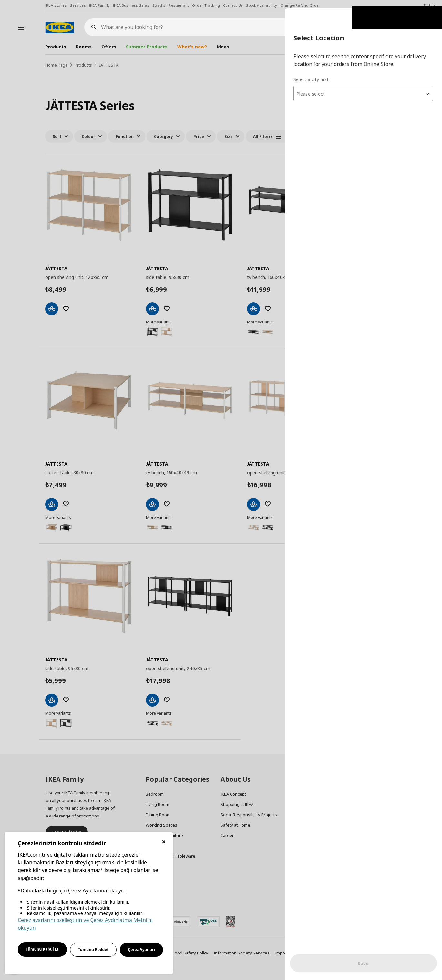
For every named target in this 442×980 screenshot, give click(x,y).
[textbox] (365, 86)
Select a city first (313, 71)
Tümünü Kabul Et (42, 949)
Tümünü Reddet (93, 949)
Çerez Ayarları (141, 949)
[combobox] (365, 85)
